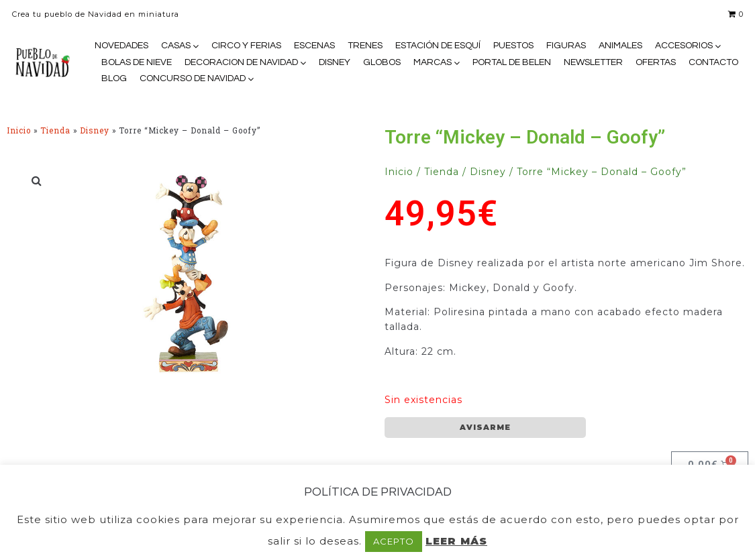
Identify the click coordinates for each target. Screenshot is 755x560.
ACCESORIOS (684, 46)
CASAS (176, 46)
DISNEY (335, 62)
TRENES (365, 46)
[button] (37, 180)
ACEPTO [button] (394, 541)
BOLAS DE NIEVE (137, 62)
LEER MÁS (456, 541)
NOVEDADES (121, 46)
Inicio (19, 130)
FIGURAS (566, 46)
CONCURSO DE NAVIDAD (193, 78)
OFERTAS (656, 62)
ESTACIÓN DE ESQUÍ (438, 46)
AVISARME (485, 427)
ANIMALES (620, 46)
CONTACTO (713, 62)
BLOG (114, 78)
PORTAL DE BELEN (512, 62)
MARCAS (433, 62)
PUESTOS (513, 46)
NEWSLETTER (593, 62)
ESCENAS (314, 46)
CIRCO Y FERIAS (246, 46)
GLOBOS (382, 62)
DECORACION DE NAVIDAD (241, 62)
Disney (95, 130)
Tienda (55, 130)
